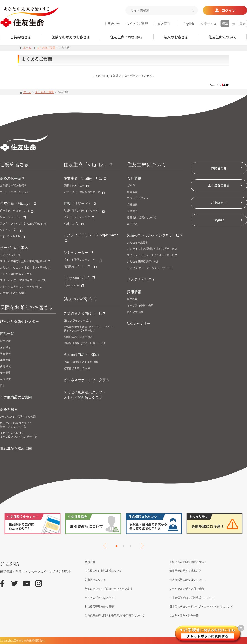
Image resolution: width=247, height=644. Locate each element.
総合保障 (5, 341)
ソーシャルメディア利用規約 (187, 589)
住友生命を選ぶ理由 (16, 448)
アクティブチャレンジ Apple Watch (23, 224)
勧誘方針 (90, 562)
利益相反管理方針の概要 (99, 607)
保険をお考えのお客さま (27, 307)
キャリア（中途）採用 (140, 306)
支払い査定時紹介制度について (188, 562)
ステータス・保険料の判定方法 (84, 192)
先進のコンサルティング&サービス (155, 235)
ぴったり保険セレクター (19, 321)
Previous (106, 546)
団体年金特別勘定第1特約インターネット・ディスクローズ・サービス (89, 329)
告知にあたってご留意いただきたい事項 (109, 589)
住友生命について (146, 164)
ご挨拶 (131, 186)
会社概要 (132, 205)
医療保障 (5, 347)
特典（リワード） (13, 217)
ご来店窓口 (162, 24)
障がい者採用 (135, 312)
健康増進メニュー (76, 186)
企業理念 (132, 192)
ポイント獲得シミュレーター (83, 260)
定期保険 (5, 379)
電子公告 (132, 224)
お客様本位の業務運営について (103, 571)
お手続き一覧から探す (13, 186)
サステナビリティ (141, 280)
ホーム (25, 48)
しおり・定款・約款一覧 (184, 616)
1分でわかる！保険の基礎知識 (18, 417)
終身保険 (5, 366)
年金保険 (5, 360)
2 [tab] (123, 546)
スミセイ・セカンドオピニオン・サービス (25, 268)
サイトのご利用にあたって (101, 598)
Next (141, 546)
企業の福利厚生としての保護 (81, 362)
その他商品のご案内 (16, 397)
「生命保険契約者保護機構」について (192, 598)
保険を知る (9, 409)
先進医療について (95, 580)
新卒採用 (132, 299)
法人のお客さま (80, 299)
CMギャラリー (139, 323)
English (189, 24)
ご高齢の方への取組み (13, 293)
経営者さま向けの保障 (77, 368)
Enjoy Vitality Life (12, 236)
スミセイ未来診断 (11, 255)
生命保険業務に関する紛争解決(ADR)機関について (114, 616)
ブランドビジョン (138, 198)
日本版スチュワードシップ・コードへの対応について (201, 607)
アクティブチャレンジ (79, 217)
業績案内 (132, 211)
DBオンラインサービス (77, 321)
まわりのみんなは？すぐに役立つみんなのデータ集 (19, 435)
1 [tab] (116, 546)
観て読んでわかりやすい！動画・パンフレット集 (16, 425)
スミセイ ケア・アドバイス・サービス (23, 280)
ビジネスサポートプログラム (86, 380)
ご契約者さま (15, 164)
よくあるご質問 (137, 24)
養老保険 (5, 373)
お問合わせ (112, 24)
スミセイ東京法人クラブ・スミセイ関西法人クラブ (85, 395)
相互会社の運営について (142, 218)
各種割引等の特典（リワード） (84, 211)
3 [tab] (131, 546)
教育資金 (5, 354)
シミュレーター (11, 230)
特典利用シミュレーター (80, 266)
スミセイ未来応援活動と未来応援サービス (25, 261)
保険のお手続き (12, 178)
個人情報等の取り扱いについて (188, 580)
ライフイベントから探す (15, 192)
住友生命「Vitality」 (18, 203)
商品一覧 (7, 334)
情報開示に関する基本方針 (185, 571)
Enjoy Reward (74, 285)
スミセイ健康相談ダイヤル (16, 274)
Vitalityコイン (74, 224)
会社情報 (134, 178)
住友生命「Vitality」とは (17, 211)
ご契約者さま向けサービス (85, 313)
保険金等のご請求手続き (78, 337)
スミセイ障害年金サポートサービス (21, 287)
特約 (3, 386)
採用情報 (134, 292)
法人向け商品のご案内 (81, 355)
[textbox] (162, 10)
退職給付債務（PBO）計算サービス (85, 343)
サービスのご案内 (14, 248)
